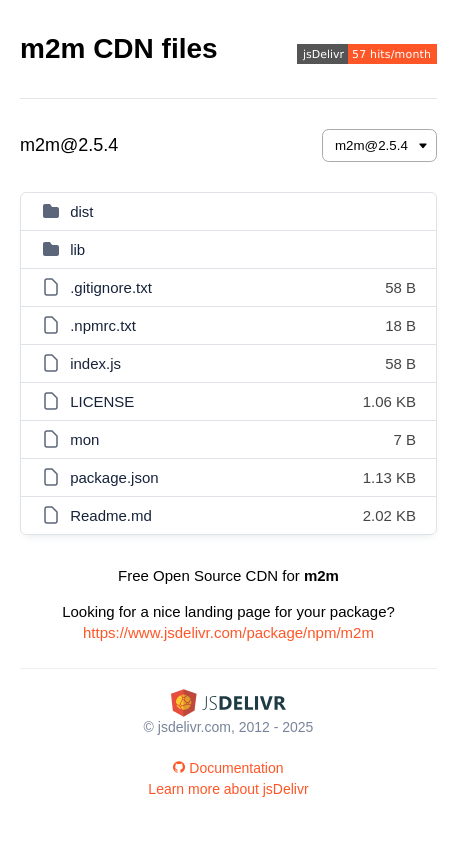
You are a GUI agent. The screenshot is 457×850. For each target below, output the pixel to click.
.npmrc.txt (103, 325)
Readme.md (111, 515)
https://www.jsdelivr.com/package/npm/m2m (228, 632)
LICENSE (102, 401)
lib (77, 249)
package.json (114, 477)
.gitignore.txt (111, 287)
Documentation (228, 768)
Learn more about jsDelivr (228, 789)
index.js (95, 363)
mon (84, 439)
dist (81, 211)
